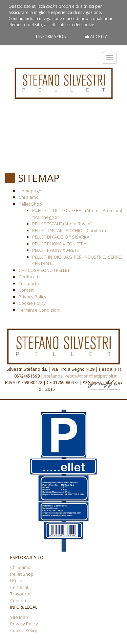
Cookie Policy (32, 303)
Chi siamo (29, 197)
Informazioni (52, 37)
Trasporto (29, 283)
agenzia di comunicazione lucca (105, 388)
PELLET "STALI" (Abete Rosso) (62, 224)
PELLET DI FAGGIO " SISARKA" (62, 237)
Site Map (19, 617)
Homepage (30, 191)
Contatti (27, 290)
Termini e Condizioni (39, 310)
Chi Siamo (20, 567)
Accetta (97, 37)
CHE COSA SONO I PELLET (44, 270)
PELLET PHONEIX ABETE (56, 250)
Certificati (28, 277)
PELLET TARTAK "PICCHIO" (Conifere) (69, 230)
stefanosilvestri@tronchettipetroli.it (80, 376)
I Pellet (17, 580)
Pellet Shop (30, 204)
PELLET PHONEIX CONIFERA (59, 244)
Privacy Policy (33, 297)
